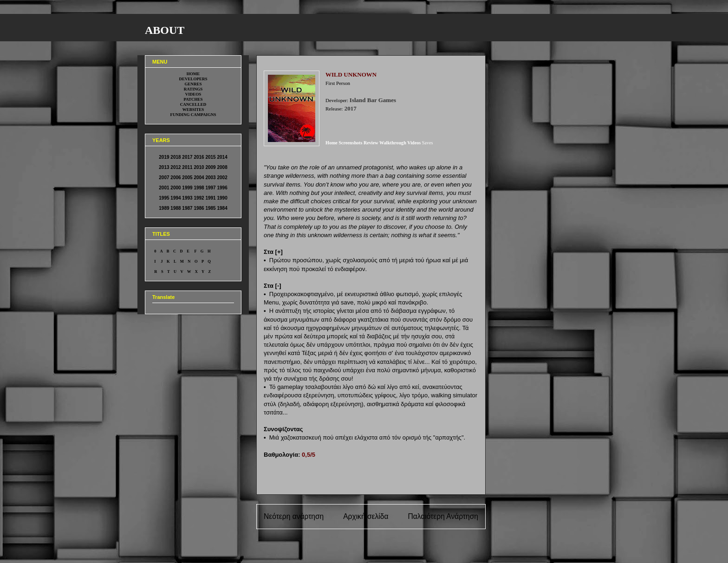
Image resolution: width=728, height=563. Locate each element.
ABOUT (165, 30)
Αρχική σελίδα (366, 516)
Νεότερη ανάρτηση (294, 516)
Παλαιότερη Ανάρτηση (443, 516)
